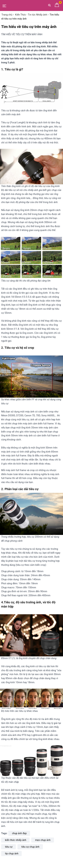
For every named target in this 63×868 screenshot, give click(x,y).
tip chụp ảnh (12, 854)
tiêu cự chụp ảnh (30, 847)
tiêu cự (9, 847)
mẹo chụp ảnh (43, 840)
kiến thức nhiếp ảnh (16, 840)
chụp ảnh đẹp (19, 833)
